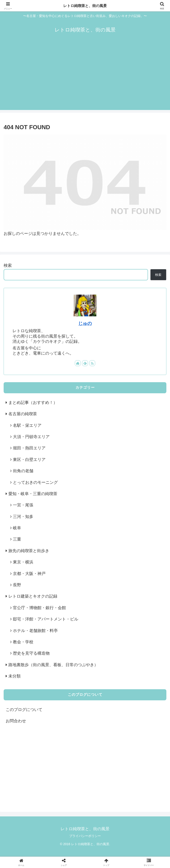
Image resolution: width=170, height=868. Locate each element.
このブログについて (24, 710)
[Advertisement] (85, 78)
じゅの (85, 323)
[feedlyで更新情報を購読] (85, 363)
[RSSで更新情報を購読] (92, 363)
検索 (8, 265)
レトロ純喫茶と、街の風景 (85, 6)
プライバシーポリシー (85, 836)
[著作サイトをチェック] (78, 363)
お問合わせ (16, 721)
